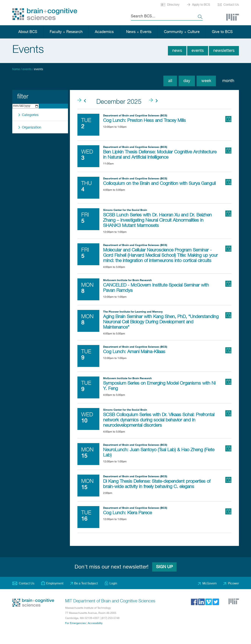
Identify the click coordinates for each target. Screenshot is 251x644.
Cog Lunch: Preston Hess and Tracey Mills (144, 121)
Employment (55, 584)
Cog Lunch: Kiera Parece (127, 513)
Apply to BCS (201, 5)
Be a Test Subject (86, 584)
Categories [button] (30, 115)
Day (187, 81)
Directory (173, 5)
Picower (233, 584)
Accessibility (95, 623)
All (170, 81)
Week (206, 81)
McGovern (210, 584)
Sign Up (164, 567)
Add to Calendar (228, 119)
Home (16, 69)
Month (228, 81)
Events (198, 51)
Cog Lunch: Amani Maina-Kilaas (134, 352)
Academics (104, 32)
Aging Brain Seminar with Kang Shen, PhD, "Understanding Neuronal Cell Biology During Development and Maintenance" (161, 322)
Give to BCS (222, 32)
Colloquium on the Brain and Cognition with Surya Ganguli (159, 184)
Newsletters (224, 51)
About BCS (28, 32)
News (177, 51)
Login (113, 584)
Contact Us (231, 5)
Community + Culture (182, 32)
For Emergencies (75, 623)
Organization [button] (32, 128)
